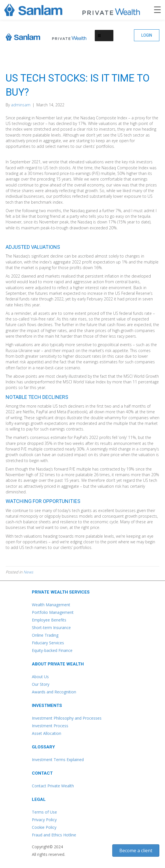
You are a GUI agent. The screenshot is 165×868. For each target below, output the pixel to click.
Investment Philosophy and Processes (67, 718)
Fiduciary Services (48, 643)
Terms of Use (44, 812)
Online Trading (45, 635)
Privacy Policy (44, 820)
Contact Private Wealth (53, 786)
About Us (40, 677)
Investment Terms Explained (58, 760)
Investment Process (50, 726)
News (28, 572)
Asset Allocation (47, 733)
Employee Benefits (49, 620)
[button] (147, 35)
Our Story (41, 684)
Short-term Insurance (51, 628)
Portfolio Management (53, 612)
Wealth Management (51, 605)
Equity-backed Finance (52, 650)
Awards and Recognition (54, 692)
